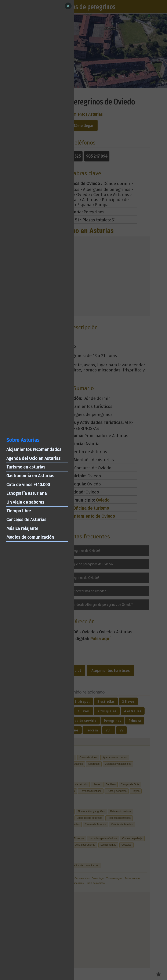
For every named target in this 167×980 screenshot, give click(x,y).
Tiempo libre (19, 511)
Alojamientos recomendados (34, 449)
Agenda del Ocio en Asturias (33, 458)
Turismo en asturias (26, 467)
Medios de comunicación (30, 537)
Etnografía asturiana (27, 493)
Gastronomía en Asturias (30, 476)
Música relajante (22, 528)
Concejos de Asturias (26, 520)
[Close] (68, 6)
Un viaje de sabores (25, 502)
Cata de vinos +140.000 (28, 485)
